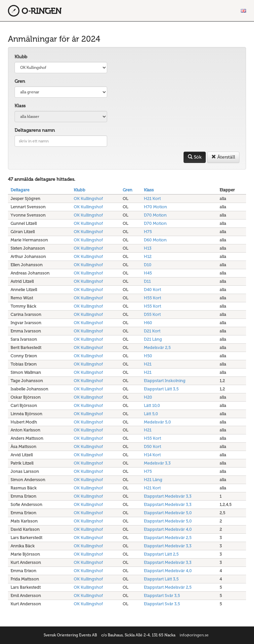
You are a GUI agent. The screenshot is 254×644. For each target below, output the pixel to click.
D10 (148, 265)
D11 (147, 281)
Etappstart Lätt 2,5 (161, 554)
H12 (148, 256)
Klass (20, 106)
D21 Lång (153, 339)
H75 (148, 232)
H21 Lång (153, 480)
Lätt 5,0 (151, 414)
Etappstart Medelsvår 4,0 (168, 529)
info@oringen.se (194, 635)
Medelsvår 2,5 (157, 347)
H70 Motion (155, 207)
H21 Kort (152, 198)
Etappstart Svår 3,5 (162, 595)
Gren (20, 81)
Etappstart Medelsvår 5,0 (168, 513)
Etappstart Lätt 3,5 (161, 389)
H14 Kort (152, 455)
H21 (148, 364)
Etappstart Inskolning (165, 381)
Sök (195, 157)
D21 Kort (152, 331)
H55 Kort (152, 298)
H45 (148, 273)
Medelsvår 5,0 (157, 422)
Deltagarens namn (35, 130)
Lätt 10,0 (152, 405)
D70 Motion (155, 215)
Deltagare (20, 190)
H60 (148, 323)
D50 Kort (152, 446)
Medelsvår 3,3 (157, 463)
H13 (148, 248)
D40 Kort (152, 290)
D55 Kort (152, 314)
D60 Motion (155, 240)
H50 (148, 356)
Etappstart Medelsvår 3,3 (168, 496)
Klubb (21, 57)
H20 (148, 397)
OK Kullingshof (88, 198)
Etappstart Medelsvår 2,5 (168, 538)
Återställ (223, 157)
